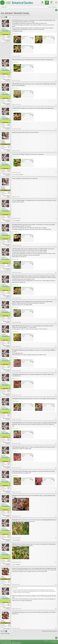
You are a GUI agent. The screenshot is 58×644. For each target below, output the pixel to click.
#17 (56, 443)
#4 (56, 129)
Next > (11, 17)
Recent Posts (4, 7)
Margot (3, 141)
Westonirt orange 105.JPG (27, 235)
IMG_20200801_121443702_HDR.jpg (29, 160)
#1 (56, 56)
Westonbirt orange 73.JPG (27, 91)
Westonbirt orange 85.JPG (27, 113)
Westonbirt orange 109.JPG (27, 262)
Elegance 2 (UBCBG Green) (6, 641)
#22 (56, 562)
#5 (56, 151)
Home (53, 641)
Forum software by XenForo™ (11, 642)
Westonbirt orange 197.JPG (27, 478)
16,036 (8, 36)
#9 (56, 245)
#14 (56, 371)
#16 (56, 419)
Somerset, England (6, 585)
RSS (57, 641)
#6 (56, 172)
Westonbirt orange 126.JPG (27, 334)
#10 (56, 272)
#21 (56, 538)
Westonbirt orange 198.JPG (48, 478)
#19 (56, 492)
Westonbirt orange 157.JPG (27, 404)
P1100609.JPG (25, 36)
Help (50, 641)
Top (55, 641)
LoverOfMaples (17, 175)
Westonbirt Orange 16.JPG (27, 46)
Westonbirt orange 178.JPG (27, 431)
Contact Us (46, 641)
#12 (56, 322)
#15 (56, 395)
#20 (56, 516)
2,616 (9, 146)
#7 (56, 197)
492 (9, 581)
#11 (56, 298)
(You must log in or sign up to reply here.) (50, 631)
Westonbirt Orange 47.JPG (27, 65)
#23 (56, 584)
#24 (56, 609)
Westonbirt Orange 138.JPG (27, 360)
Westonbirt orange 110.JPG (27, 287)
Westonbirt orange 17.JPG (48, 36)
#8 (56, 218)
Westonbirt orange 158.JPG (48, 404)
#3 (56, 105)
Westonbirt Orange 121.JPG (27, 310)
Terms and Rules (54, 642)
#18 (56, 468)
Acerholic (24, 15)
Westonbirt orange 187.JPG (27, 454)
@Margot (14, 154)
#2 (56, 80)
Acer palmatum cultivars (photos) (12, 15)
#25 (56, 628)
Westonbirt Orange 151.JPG (27, 381)
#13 (56, 347)
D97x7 (15, 564)
